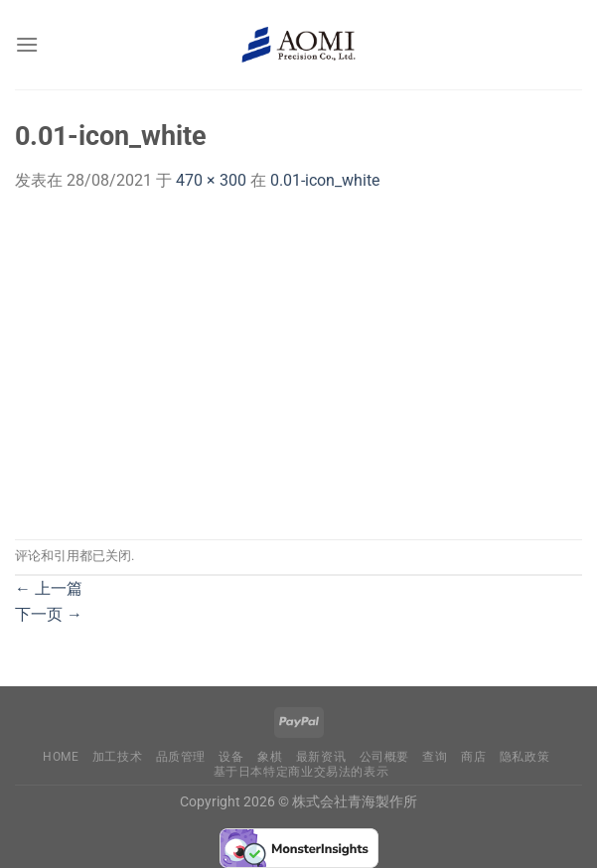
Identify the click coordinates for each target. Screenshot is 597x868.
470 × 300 (211, 180)
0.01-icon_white (325, 180)
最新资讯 (321, 757)
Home (61, 757)
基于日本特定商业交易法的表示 (301, 772)
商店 (473, 757)
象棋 (270, 757)
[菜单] (27, 44)
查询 (435, 757)
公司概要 (384, 757)
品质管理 (181, 757)
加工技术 (117, 757)
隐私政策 (524, 757)
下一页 (49, 614)
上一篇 (49, 588)
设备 (231, 757)
